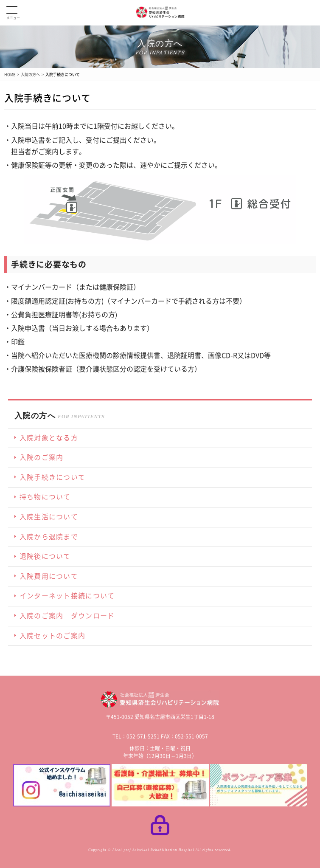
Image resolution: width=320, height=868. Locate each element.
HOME (10, 75)
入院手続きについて (63, 75)
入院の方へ (30, 75)
